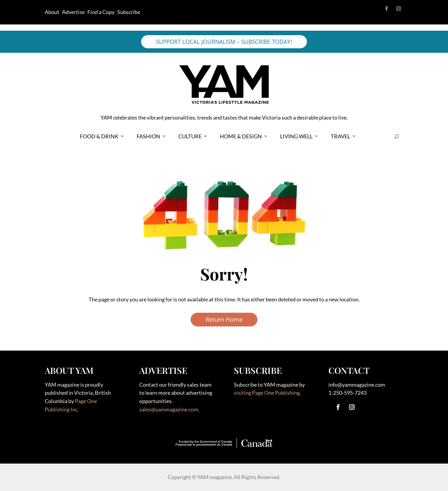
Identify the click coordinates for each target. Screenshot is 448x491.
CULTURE (193, 137)
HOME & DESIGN (244, 137)
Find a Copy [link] (101, 12)
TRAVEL (344, 137)
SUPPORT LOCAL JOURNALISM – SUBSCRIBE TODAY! (224, 42)
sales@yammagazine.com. (169, 409)
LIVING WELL (299, 137)
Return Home (224, 319)
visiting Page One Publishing (267, 393)
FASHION (152, 137)
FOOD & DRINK (102, 137)
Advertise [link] (73, 12)
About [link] (52, 12)
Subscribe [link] (129, 12)
